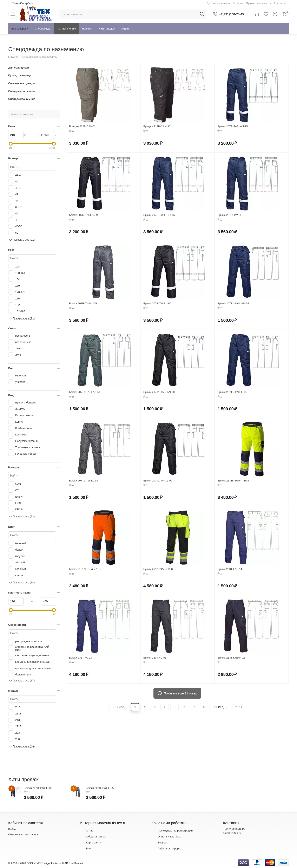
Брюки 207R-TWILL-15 (232, 215)
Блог (89, 848)
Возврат (163, 843)
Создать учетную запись (23, 834)
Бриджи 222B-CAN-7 (82, 126)
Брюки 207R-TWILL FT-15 (159, 215)
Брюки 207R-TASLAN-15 (233, 126)
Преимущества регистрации (175, 831)
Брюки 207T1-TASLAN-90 (159, 392)
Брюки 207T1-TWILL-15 (232, 392)
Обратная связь (96, 837)
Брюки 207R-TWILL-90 (157, 303)
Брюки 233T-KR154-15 (231, 658)
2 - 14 (239, 707)
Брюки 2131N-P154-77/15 (85, 569)
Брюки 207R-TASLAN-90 (84, 215)
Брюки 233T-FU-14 (81, 658)
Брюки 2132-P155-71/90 (158, 569)
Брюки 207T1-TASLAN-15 (233, 303)
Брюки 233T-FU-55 (155, 658)
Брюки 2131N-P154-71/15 (233, 481)
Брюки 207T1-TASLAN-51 (85, 392)
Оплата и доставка (169, 837)
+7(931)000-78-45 (234, 829)
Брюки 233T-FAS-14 (230, 569)
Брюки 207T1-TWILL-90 (158, 481)
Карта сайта (93, 843)
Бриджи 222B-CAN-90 (157, 126)
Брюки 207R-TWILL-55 (83, 303)
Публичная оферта (169, 848)
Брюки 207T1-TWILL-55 (84, 481)
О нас (90, 831)
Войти (12, 829)
